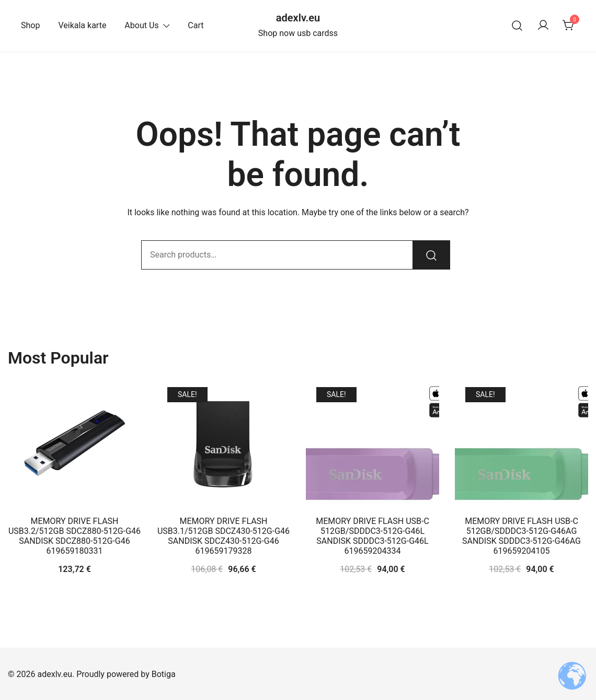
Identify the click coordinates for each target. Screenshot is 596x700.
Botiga (164, 674)
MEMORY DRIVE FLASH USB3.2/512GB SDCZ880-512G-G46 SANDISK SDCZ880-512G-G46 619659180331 (74, 536)
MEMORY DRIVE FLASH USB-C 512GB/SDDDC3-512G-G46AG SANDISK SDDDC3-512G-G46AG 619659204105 (521, 536)
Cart (196, 25)
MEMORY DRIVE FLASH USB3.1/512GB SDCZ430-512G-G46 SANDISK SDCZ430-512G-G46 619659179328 (223, 536)
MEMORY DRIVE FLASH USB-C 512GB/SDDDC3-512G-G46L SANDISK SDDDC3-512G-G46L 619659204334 (372, 536)
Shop (30, 25)
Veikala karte (82, 25)
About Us (141, 25)
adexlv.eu (298, 18)
